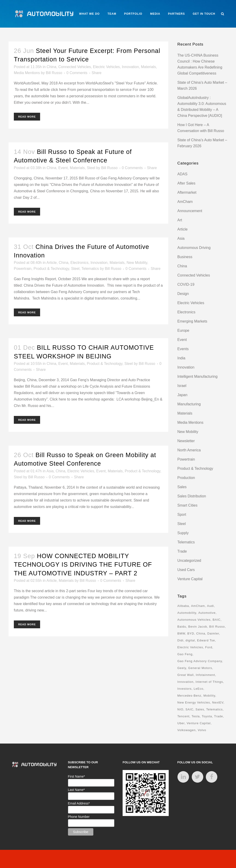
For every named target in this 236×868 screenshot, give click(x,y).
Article (51, 263)
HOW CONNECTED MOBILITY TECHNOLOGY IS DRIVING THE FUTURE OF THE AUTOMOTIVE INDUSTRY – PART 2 (83, 565)
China (51, 67)
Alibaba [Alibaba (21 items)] (183, 606)
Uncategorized (189, 561)
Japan (183, 395)
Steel (91, 168)
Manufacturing (189, 404)
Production (186, 478)
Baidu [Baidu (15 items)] (182, 627)
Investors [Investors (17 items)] (185, 689)
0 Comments (77, 73)
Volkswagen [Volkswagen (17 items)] (187, 730)
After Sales (186, 183)
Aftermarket (187, 192)
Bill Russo (54, 73)
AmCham (185, 202)
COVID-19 (186, 284)
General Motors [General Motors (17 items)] (200, 668)
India (181, 358)
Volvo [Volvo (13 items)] (202, 730)
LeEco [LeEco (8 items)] (198, 689)
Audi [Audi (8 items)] (210, 606)
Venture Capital (190, 579)
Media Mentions (27, 73)
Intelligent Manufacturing (198, 376)
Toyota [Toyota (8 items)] (207, 716)
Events (183, 349)
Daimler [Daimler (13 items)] (213, 633)
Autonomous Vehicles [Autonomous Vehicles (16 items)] (194, 620)
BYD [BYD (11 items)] (191, 633)
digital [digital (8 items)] (190, 640)
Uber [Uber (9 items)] (181, 723)
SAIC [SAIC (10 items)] (189, 709)
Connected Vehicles (75, 67)
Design (183, 294)
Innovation (130, 67)
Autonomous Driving (194, 248)
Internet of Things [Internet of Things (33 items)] (209, 682)
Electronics (80, 263)
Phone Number (79, 817)
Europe (183, 330)
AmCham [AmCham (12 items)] (198, 606)
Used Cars (186, 570)
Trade (182, 551)
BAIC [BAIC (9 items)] (217, 620)
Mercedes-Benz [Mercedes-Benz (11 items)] (189, 696)
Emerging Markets (192, 321)
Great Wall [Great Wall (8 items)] (186, 675)
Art (180, 220)
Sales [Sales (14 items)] (200, 709)
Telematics (90, 269)
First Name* (77, 776)
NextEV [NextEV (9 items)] (218, 702)
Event (63, 168)
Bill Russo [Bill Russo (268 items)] (217, 627)
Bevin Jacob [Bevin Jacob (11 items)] (198, 627)
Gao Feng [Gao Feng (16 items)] (185, 654)
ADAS (183, 174)
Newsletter (186, 441)
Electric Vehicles (106, 67)
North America (189, 450)
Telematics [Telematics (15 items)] (214, 709)
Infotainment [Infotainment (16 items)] (206, 675)
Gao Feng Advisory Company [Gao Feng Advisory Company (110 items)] (200, 661)
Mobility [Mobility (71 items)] (209, 696)
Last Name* (76, 790)
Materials (148, 67)
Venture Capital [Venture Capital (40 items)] (199, 723)
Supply (183, 533)
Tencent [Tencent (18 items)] (184, 716)
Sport (182, 515)
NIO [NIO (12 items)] (180, 709)
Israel (182, 386)
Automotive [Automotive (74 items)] (207, 613)
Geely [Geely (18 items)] (182, 668)
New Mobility (137, 263)
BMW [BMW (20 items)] (181, 633)
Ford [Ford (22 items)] (209, 647)
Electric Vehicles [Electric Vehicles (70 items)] (190, 647)
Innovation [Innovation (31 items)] (186, 682)
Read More (27, 117)
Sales (182, 487)
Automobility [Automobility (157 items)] (187, 613)
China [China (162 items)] (201, 633)
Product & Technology (51, 269)
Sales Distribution (192, 496)
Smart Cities (187, 505)
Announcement (190, 211)
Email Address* (79, 803)
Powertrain (23, 269)
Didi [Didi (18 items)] (180, 640)
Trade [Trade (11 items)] (218, 716)
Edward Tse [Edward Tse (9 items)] (206, 640)
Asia (50, 471)
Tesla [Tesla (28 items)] (196, 716)
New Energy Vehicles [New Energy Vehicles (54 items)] (194, 702)
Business (185, 257)
